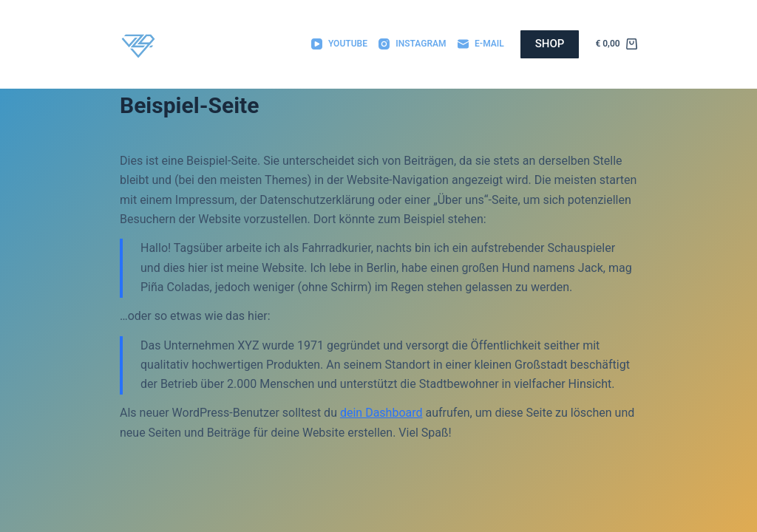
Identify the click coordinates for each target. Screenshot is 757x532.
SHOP (550, 44)
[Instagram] (413, 44)
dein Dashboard (381, 413)
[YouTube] (339, 44)
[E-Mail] (481, 44)
